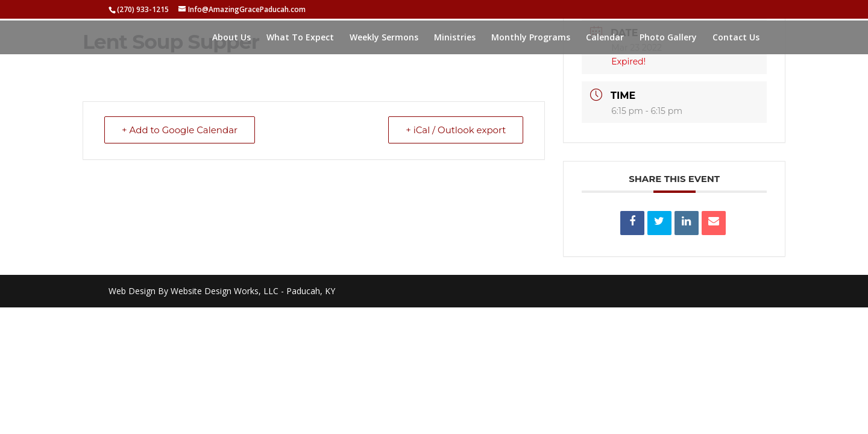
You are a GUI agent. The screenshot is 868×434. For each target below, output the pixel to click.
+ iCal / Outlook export (456, 130)
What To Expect (300, 38)
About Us (231, 38)
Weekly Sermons (384, 38)
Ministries (455, 38)
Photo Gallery (668, 38)
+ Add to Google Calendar (180, 130)
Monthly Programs (531, 38)
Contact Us (736, 38)
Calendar (605, 38)
